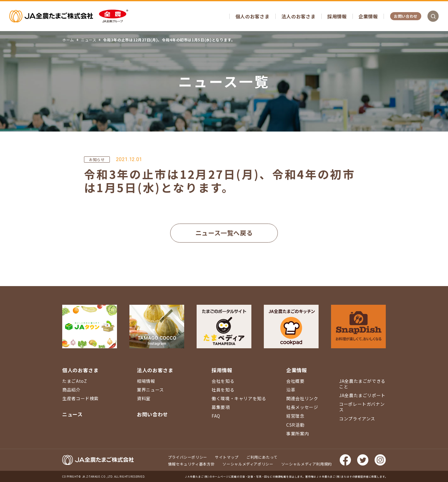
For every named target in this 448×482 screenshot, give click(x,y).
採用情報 (337, 16)
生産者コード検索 (80, 398)
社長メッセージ (302, 407)
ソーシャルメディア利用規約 (307, 464)
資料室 (144, 398)
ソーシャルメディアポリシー (248, 464)
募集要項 (221, 407)
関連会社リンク (302, 398)
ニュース (72, 414)
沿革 (291, 390)
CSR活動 (295, 425)
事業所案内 (298, 433)
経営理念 (295, 416)
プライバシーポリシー (188, 457)
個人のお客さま (252, 16)
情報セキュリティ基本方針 (191, 464)
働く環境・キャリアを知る (239, 398)
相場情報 (146, 381)
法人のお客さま (299, 16)
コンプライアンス (357, 419)
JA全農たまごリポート (362, 395)
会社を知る (223, 381)
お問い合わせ (406, 16)
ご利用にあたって (262, 457)
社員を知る (223, 390)
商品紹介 (71, 390)
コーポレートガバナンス (362, 407)
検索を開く (433, 16)
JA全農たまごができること (362, 384)
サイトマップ (227, 457)
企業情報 (368, 16)
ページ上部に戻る (434, 317)
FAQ (216, 416)
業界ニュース (150, 390)
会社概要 (295, 381)
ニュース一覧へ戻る (224, 233)
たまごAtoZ (75, 381)
